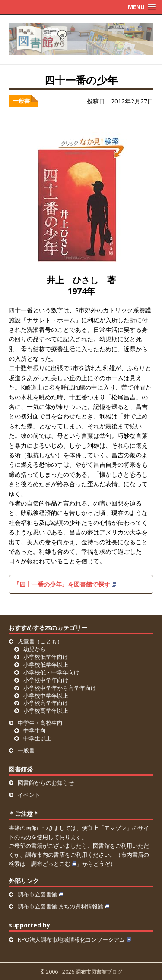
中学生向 (35, 730)
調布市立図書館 (40, 894)
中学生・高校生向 (40, 723)
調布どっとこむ (54, 864)
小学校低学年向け (46, 657)
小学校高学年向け (46, 703)
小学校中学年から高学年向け (60, 688)
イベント (29, 795)
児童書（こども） (40, 641)
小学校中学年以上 (46, 696)
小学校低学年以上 (46, 665)
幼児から (35, 649)
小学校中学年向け (46, 680)
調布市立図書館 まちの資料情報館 (64, 906)
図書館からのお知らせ (46, 783)
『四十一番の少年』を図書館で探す (65, 584)
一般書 (21, 101)
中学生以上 (37, 738)
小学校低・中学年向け (51, 672)
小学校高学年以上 (46, 711)
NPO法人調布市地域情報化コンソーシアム (74, 939)
